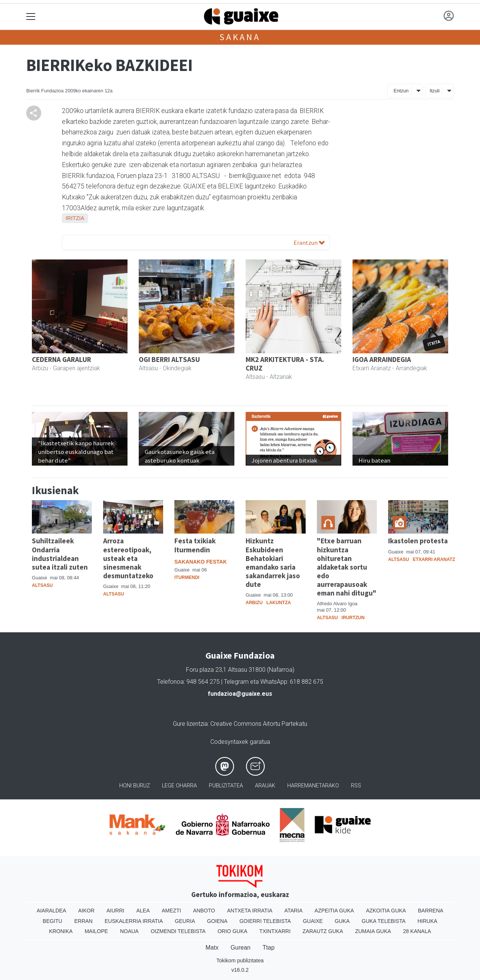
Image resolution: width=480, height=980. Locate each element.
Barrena (430, 911)
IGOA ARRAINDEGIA (382, 359)
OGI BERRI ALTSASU (169, 359)
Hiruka (427, 921)
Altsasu (42, 585)
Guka (342, 921)
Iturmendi (187, 577)
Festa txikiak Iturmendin (195, 545)
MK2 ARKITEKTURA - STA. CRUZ (285, 364)
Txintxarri (275, 931)
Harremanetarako (313, 786)
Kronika (61, 931)
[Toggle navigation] (31, 17)
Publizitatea (226, 786)
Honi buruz (135, 786)
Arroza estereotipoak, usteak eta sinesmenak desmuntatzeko (128, 558)
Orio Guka (232, 931)
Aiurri (115, 911)
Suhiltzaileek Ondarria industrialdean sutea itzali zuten (60, 554)
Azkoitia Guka (386, 911)
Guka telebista (383, 921)
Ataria (293, 911)
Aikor (86, 911)
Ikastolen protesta (418, 541)
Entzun (401, 91)
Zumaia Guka (373, 931)
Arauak (265, 786)
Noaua (129, 931)
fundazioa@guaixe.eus (240, 694)
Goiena (217, 921)
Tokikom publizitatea (240, 960)
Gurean (241, 948)
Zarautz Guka (323, 931)
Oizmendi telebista (178, 931)
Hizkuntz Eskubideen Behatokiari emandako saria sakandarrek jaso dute (273, 562)
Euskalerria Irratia (134, 921)
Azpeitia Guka (334, 911)
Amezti (171, 911)
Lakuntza (278, 603)
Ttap (268, 948)
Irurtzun (353, 618)
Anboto (204, 911)
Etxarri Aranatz (434, 559)
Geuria (185, 921)
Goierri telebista (265, 921)
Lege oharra (179, 786)
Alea (143, 911)
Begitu (52, 921)
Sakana (240, 37)
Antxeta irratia (250, 911)
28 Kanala (417, 931)
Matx (212, 948)
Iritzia (75, 218)
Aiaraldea (52, 911)
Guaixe (313, 921)
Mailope (96, 931)
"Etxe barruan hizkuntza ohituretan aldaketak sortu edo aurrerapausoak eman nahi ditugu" (347, 567)
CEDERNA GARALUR (61, 359)
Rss (356, 786)
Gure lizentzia (190, 724)
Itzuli (435, 91)
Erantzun (309, 243)
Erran (83, 921)
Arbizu (254, 603)
